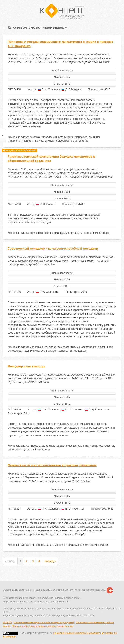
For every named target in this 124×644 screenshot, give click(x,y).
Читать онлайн (62, 77)
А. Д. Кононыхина (98, 410)
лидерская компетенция (94, 233)
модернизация (39, 347)
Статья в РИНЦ (62, 84)
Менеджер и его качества (26, 366)
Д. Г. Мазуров (71, 89)
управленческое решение (73, 446)
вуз (62, 233)
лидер (53, 347)
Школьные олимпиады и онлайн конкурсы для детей (44, 622)
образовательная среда (44, 233)
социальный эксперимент (39, 141)
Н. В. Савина (46, 204)
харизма (83, 545)
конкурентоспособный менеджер (66, 351)
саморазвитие (66, 347)
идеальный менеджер (36, 450)
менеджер (81, 137)
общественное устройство (72, 141)
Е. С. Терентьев (73, 509)
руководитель (47, 446)
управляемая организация (57, 137)
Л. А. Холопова (49, 89)
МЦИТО (7, 622)
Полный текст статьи (62, 71)
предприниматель (34, 351)
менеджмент (84, 347)
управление (37, 545)
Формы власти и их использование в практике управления (52, 465)
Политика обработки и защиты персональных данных (43, 626)
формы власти (99, 545)
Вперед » (50, 561)
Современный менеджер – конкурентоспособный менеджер (53, 249)
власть (73, 545)
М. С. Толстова (72, 410)
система (35, 137)
